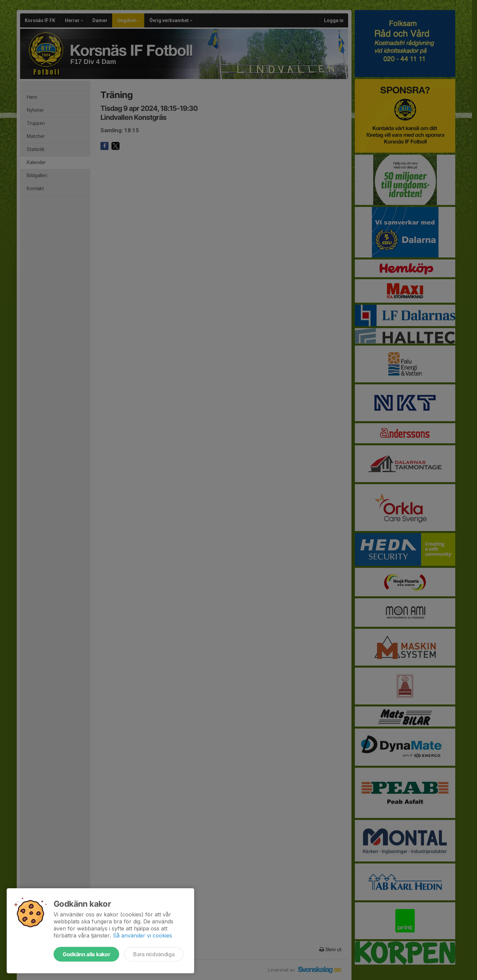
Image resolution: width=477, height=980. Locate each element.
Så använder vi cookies (142, 935)
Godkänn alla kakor (86, 954)
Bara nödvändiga (154, 954)
